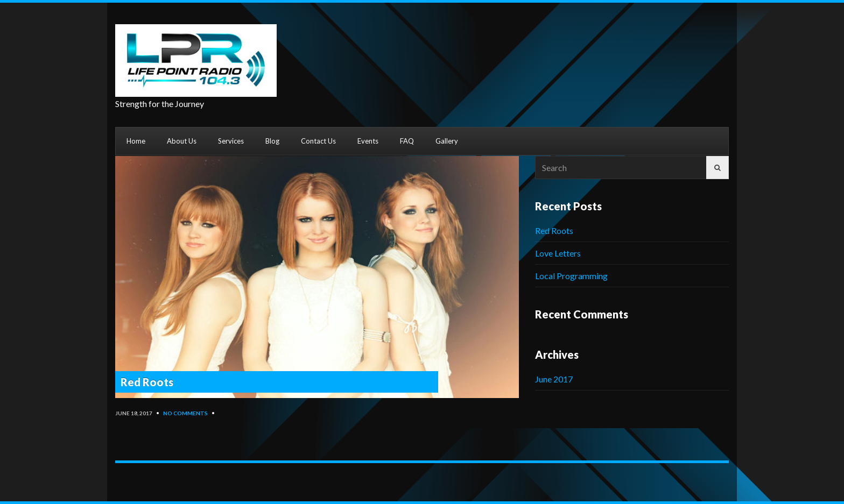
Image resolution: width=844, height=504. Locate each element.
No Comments (185, 413)
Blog (272, 141)
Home (136, 141)
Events (368, 141)
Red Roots (147, 382)
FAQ (407, 141)
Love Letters (558, 253)
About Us (182, 141)
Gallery (447, 141)
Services (231, 141)
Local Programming (571, 276)
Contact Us (318, 141)
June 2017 (554, 379)
